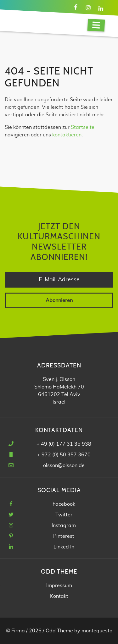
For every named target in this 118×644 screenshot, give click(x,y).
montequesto (97, 631)
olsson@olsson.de (64, 465)
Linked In (64, 547)
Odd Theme (59, 631)
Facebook (64, 504)
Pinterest (64, 536)
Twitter (64, 515)
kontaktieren (67, 135)
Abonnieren (59, 300)
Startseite (83, 127)
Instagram (64, 526)
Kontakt (59, 596)
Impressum (59, 586)
